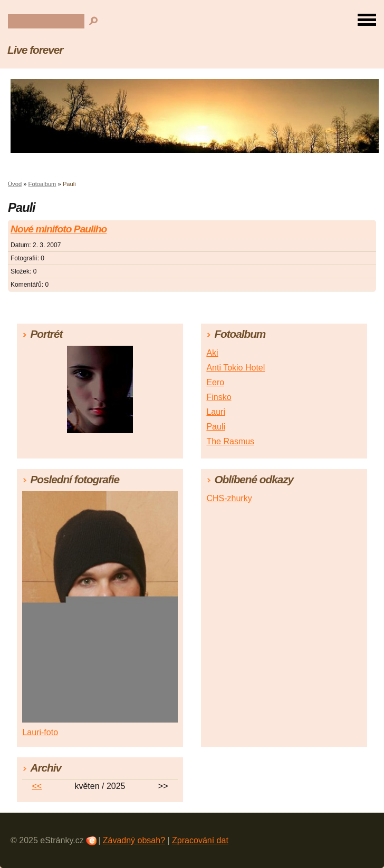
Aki (212, 353)
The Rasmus (230, 441)
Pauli (216, 427)
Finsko (219, 397)
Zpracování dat (200, 840)
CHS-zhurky (229, 498)
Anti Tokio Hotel (236, 368)
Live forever (35, 50)
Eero (215, 382)
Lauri (216, 412)
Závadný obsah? (134, 840)
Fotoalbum (42, 184)
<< (37, 786)
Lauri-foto (40, 732)
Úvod (15, 184)
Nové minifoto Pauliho (59, 229)
